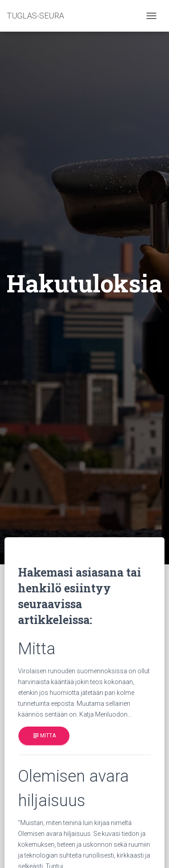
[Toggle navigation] (151, 16)
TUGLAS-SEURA (35, 16)
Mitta (44, 736)
